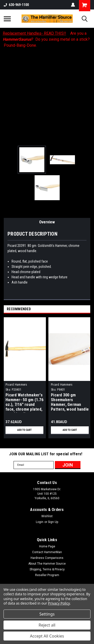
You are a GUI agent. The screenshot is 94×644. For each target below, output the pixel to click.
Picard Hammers (16, 385)
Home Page (47, 546)
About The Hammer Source (47, 564)
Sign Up (53, 522)
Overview (47, 222)
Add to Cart (24, 430)
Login (40, 522)
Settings (47, 614)
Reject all (47, 625)
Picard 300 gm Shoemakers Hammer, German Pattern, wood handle (70, 402)
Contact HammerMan (47, 552)
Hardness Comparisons (47, 558)
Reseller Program (47, 575)
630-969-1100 (16, 5)
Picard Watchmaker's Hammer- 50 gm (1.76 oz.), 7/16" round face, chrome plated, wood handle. (24, 403)
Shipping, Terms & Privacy (47, 569)
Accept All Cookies (47, 636)
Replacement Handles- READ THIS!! (34, 33)
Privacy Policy (59, 603)
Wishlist (47, 516)
